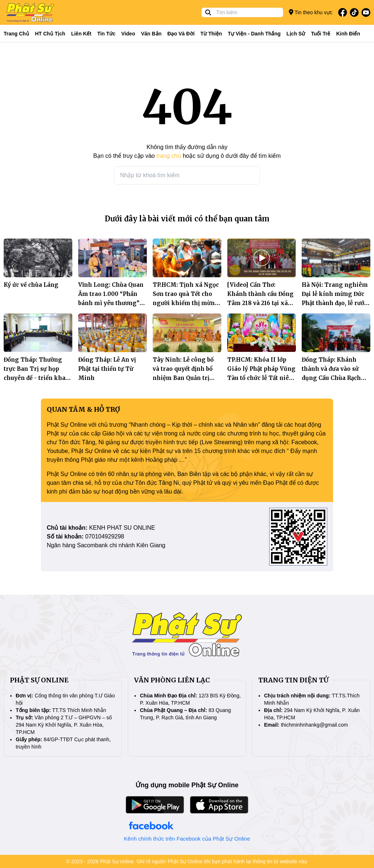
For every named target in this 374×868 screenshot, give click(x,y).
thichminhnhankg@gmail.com (314, 725)
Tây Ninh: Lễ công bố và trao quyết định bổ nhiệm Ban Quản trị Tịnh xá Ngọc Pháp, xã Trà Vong (186, 378)
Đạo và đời (181, 34)
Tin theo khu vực (311, 12)
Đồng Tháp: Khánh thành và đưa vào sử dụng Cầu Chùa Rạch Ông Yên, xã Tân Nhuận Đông (331, 378)
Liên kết (81, 34)
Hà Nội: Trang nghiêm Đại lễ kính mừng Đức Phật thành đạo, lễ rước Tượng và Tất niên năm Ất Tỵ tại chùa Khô (335, 303)
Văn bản (151, 34)
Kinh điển (348, 34)
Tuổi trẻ (320, 34)
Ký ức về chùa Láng (31, 285)
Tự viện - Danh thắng (254, 34)
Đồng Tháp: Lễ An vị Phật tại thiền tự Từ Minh (107, 369)
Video (128, 34)
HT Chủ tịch (50, 34)
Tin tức (106, 34)
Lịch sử (296, 34)
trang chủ (169, 156)
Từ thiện (211, 34)
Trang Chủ (16, 34)
